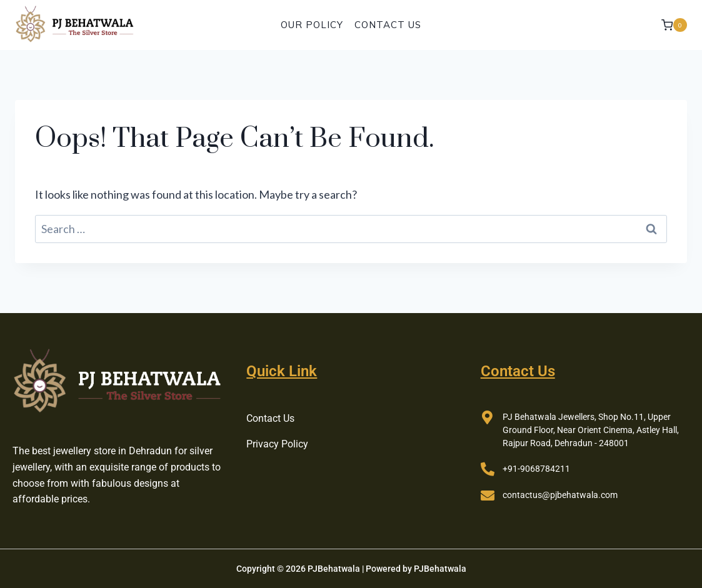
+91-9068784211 (536, 469)
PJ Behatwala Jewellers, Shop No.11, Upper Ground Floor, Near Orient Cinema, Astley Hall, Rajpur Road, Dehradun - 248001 (591, 430)
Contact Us (388, 25)
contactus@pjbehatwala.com (560, 495)
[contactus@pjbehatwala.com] (488, 496)
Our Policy (312, 25)
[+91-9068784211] (488, 469)
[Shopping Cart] (674, 25)
